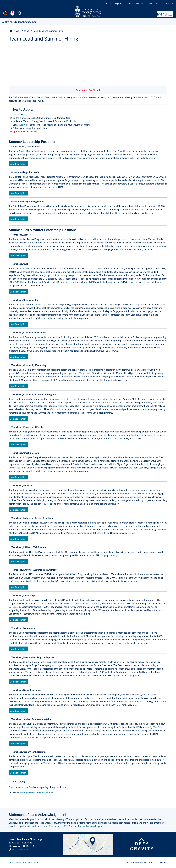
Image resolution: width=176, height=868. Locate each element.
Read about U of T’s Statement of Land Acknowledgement (77, 826)
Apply (22, 125)
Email (159, 3)
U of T (109, 3)
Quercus (140, 3)
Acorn (150, 3)
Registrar (119, 3)
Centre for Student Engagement (19, 22)
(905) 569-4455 (20, 849)
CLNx (25, 114)
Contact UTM (38, 862)
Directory (169, 3)
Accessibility (15, 862)
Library (130, 3)
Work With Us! (23, 31)
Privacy (26, 862)
